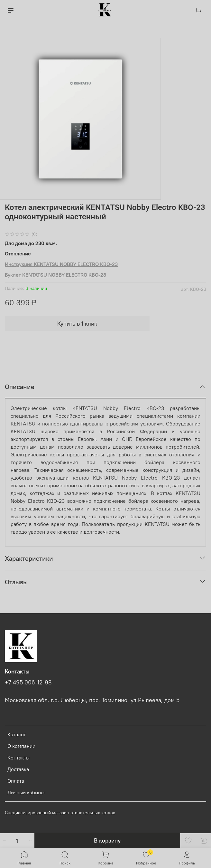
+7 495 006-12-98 (28, 682)
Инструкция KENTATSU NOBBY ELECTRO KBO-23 (61, 264)
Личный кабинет (27, 792)
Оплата (16, 781)
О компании (21, 746)
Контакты (18, 758)
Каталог (17, 734)
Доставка (18, 769)
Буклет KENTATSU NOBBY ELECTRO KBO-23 (55, 275)
